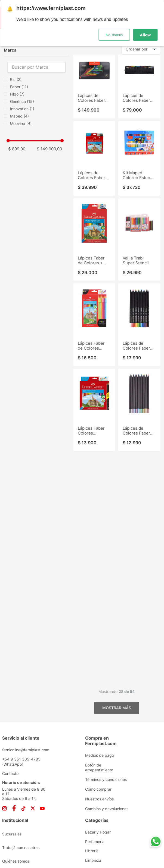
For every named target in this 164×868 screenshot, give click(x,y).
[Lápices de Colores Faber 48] (94, 158)
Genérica (22, 101)
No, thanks (114, 35)
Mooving (21, 123)
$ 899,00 (17, 149)
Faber (19, 87)
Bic (16, 79)
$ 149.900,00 (49, 149)
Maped (19, 116)
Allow (145, 35)
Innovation (22, 109)
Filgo (17, 94)
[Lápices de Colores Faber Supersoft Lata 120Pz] (94, 86)
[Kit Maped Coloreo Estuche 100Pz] (139, 158)
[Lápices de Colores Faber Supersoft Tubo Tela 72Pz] (139, 86)
